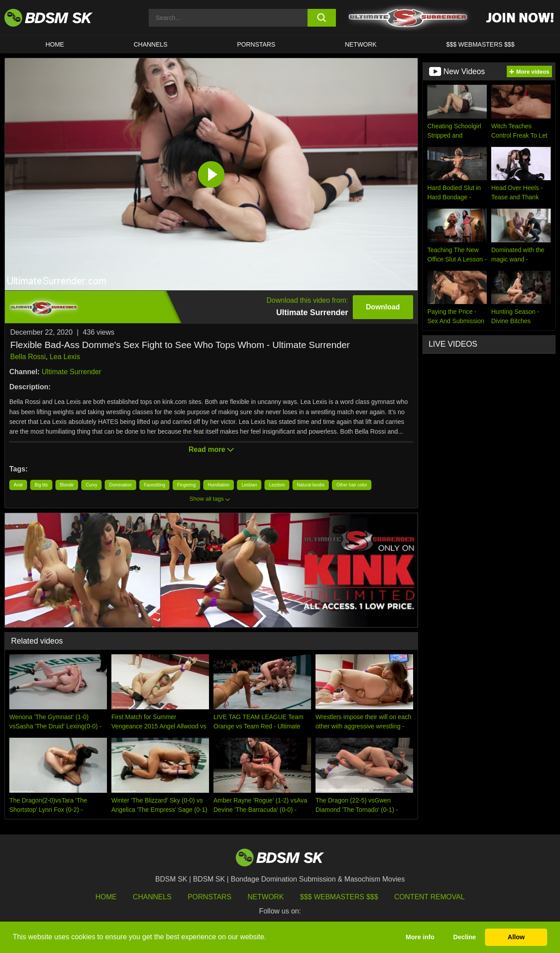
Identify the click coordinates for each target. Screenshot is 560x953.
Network (361, 44)
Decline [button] (464, 937)
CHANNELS (150, 44)
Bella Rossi (28, 357)
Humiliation (219, 485)
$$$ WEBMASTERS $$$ (481, 44)
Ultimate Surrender (71, 372)
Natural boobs (311, 485)
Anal (18, 485)
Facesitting (154, 485)
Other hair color (352, 485)
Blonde (67, 485)
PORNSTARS (256, 44)
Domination (120, 485)
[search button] (321, 18)
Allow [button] (516, 937)
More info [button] (420, 937)
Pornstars (209, 897)
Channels (152, 897)
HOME (55, 44)
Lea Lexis (65, 357)
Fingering (186, 485)
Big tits (41, 485)
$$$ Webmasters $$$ (339, 897)
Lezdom (277, 485)
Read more (211, 449)
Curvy (91, 485)
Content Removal (430, 897)
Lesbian (249, 485)
